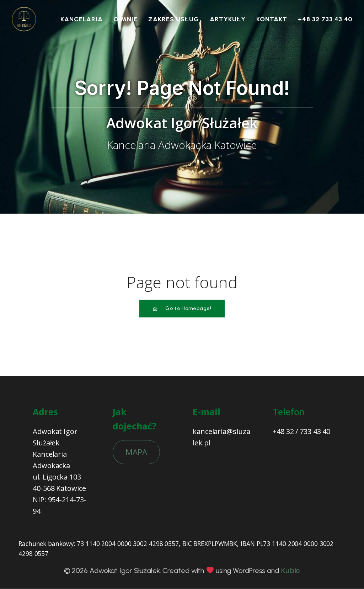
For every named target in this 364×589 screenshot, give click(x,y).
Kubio (291, 571)
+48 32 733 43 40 (325, 19)
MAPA (136, 452)
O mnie (125, 19)
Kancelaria (82, 19)
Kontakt (272, 19)
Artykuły (228, 19)
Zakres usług (174, 19)
